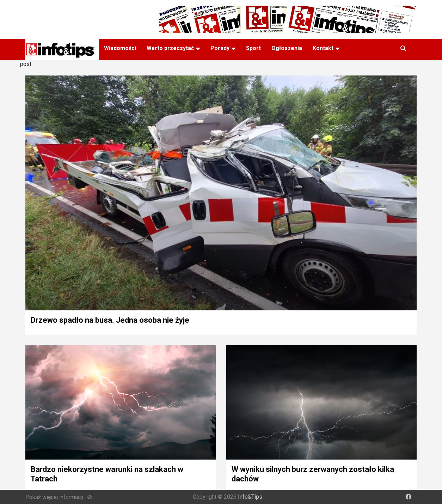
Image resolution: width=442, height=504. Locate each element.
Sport (253, 48)
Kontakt (323, 48)
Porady (220, 48)
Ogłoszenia (287, 48)
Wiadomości (120, 48)
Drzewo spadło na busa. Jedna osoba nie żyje (110, 320)
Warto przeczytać (170, 48)
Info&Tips (250, 497)
